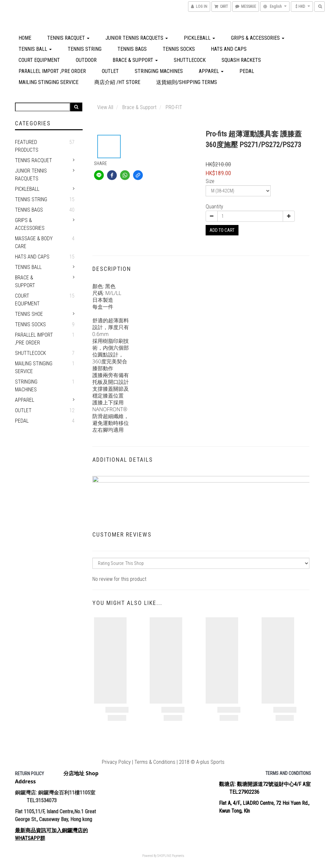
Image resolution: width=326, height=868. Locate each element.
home (25, 38)
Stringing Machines (159, 71)
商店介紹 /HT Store (117, 82)
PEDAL (247, 71)
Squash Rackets (241, 60)
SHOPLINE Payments (171, 856)
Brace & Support (135, 60)
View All (105, 107)
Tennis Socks (179, 49)
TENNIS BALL (35, 49)
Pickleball (199, 38)
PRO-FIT (174, 107)
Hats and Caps (229, 49)
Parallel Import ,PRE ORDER (52, 71)
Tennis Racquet (68, 38)
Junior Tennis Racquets (137, 38)
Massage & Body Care (34, 242)
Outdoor (86, 60)
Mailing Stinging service (48, 82)
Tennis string (85, 49)
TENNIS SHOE (29, 314)
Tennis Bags (132, 49)
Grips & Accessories (258, 38)
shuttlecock (190, 60)
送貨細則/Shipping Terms (187, 82)
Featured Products (27, 146)
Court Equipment (39, 60)
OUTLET (110, 71)
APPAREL (211, 71)
